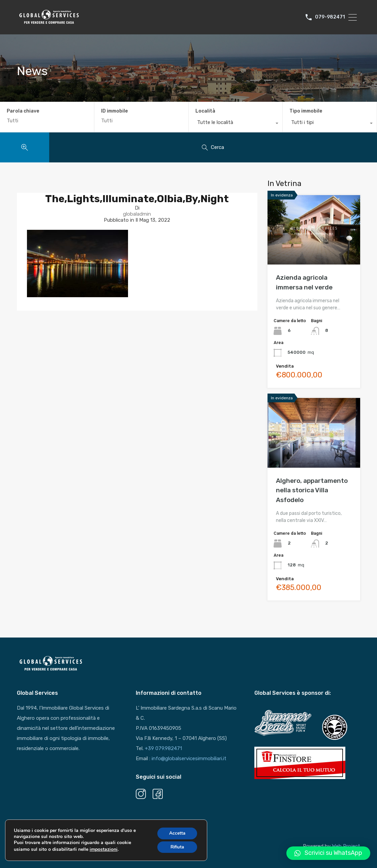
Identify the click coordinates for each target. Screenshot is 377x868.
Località (205, 111)
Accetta (176, 834)
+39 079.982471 (163, 748)
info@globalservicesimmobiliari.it (189, 758)
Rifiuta (176, 849)
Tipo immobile (306, 111)
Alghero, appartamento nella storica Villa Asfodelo (312, 490)
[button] (328, 853)
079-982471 (330, 17)
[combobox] (236, 124)
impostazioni (104, 851)
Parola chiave (23, 111)
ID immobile (114, 111)
